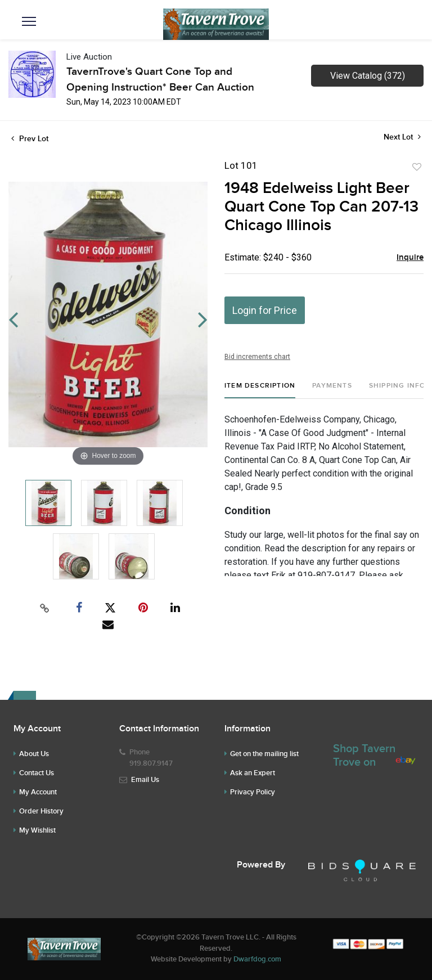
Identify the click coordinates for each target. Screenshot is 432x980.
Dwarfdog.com (257, 959)
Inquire (410, 258)
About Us (34, 754)
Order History (41, 811)
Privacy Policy (253, 792)
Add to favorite (417, 167)
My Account (38, 792)
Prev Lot (30, 139)
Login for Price (265, 310)
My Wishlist (37, 830)
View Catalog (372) (368, 76)
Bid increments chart (257, 357)
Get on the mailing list (264, 754)
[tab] (260, 390)
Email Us (145, 780)
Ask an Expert (253, 773)
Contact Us (37, 773)
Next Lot (402, 137)
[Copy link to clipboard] (45, 608)
